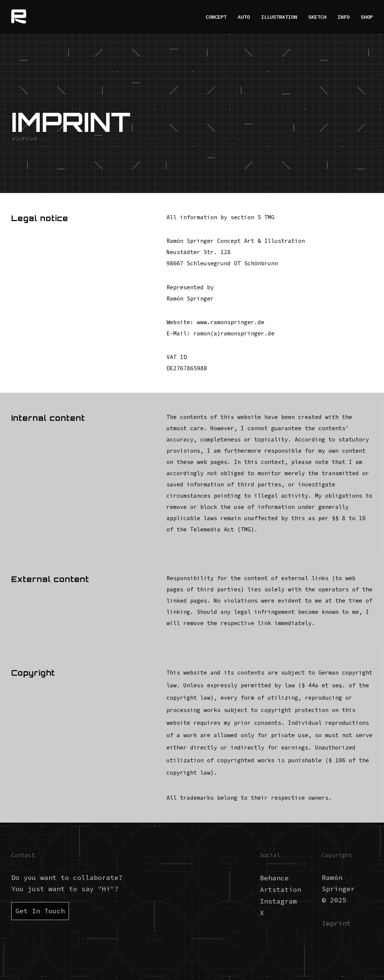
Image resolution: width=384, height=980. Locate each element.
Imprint (336, 923)
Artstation (280, 889)
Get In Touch (40, 911)
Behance (274, 878)
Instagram (278, 901)
